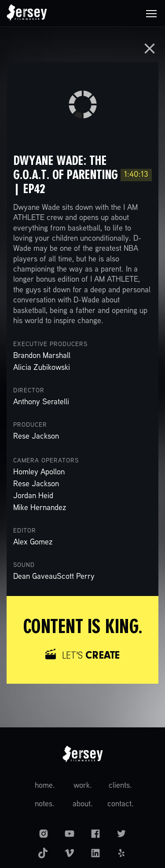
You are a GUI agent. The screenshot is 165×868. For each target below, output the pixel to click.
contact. (121, 804)
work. (83, 786)
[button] (151, 13)
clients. (120, 786)
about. (83, 804)
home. (45, 786)
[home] (27, 13)
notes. (45, 804)
